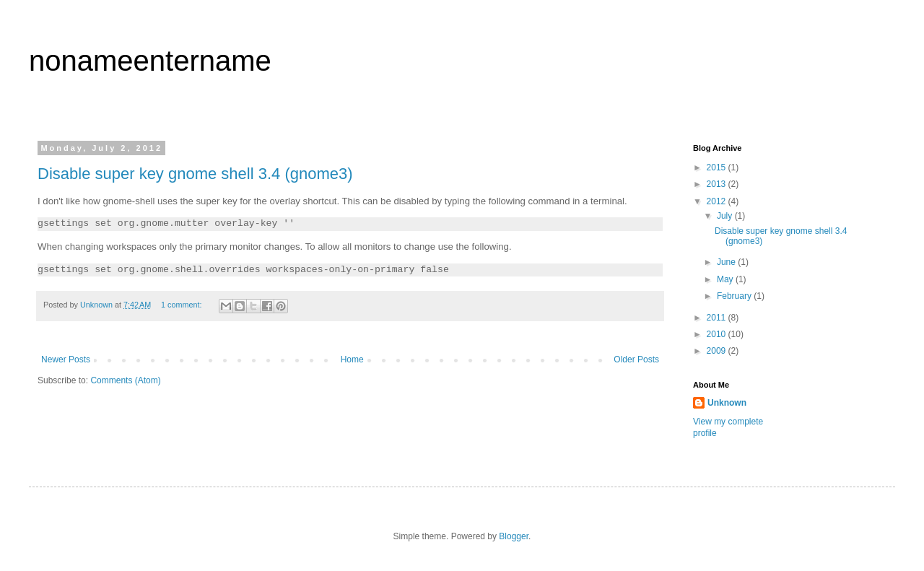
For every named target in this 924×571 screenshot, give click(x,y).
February (735, 296)
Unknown (727, 403)
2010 (718, 334)
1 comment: (182, 305)
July (726, 216)
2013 (718, 184)
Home (352, 359)
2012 (718, 201)
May (726, 279)
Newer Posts (66, 359)
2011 (718, 318)
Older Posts (636, 359)
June (727, 262)
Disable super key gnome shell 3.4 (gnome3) (195, 174)
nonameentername (150, 61)
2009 (718, 351)
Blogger (514, 536)
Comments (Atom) (125, 380)
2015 (718, 167)
